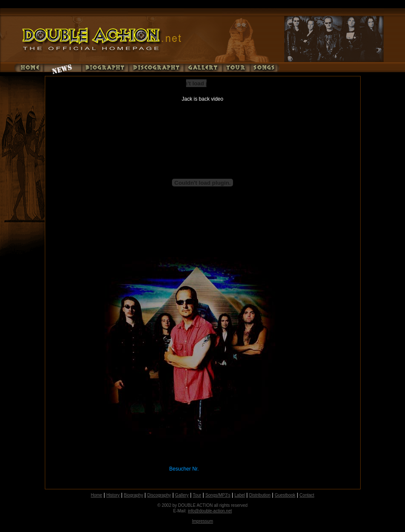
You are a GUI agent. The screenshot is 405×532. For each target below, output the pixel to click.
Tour (197, 495)
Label (240, 495)
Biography (133, 495)
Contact (307, 495)
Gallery (182, 495)
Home (97, 495)
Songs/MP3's (218, 495)
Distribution (260, 495)
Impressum (202, 521)
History (113, 495)
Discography (159, 495)
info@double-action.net (210, 511)
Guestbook (285, 495)
